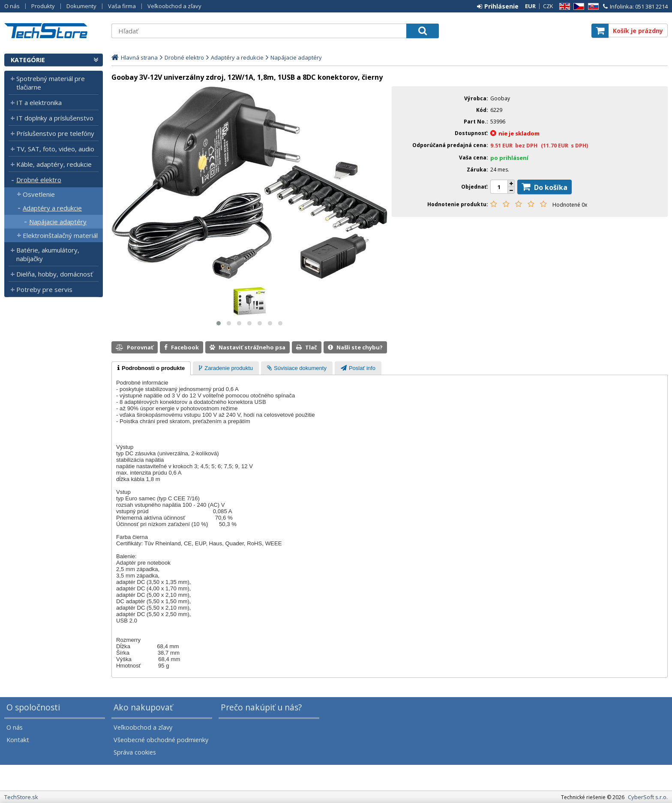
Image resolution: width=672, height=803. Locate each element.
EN (563, 7)
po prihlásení (509, 158)
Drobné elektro (39, 180)
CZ (577, 7)
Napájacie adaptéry (58, 222)
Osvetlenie (39, 194)
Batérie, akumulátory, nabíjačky (48, 254)
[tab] (151, 368)
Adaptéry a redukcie (52, 208)
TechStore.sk (54, 31)
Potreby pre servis (44, 289)
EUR (530, 6)
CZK (548, 6)
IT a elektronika (39, 102)
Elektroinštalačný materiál (60, 235)
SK (592, 7)
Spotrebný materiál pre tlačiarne (51, 83)
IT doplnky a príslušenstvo (55, 118)
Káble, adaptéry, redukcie (54, 164)
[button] (219, 323)
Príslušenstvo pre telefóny (55, 133)
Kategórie (28, 60)
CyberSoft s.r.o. (648, 797)
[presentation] (151, 368)
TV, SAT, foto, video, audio (55, 149)
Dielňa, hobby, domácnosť (54, 274)
